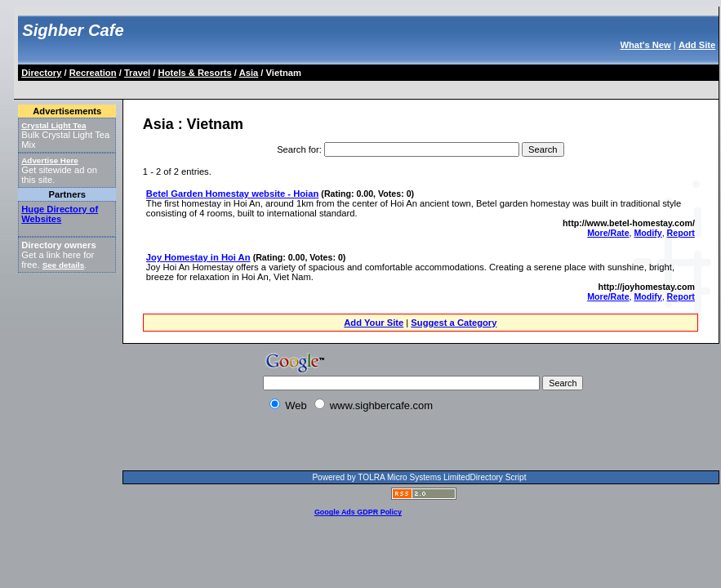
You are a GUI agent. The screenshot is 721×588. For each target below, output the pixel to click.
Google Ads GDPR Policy (358, 512)
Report (681, 233)
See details (63, 265)
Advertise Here (50, 160)
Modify (648, 233)
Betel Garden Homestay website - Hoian (232, 194)
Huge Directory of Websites (60, 214)
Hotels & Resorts (195, 73)
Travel (137, 73)
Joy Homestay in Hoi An (198, 257)
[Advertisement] (226, 444)
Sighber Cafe (73, 30)
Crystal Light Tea (53, 125)
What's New (645, 45)
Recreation (93, 73)
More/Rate (608, 233)
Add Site (697, 45)
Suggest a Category (454, 323)
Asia (249, 73)
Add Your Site (374, 323)
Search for (298, 149)
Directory (41, 73)
